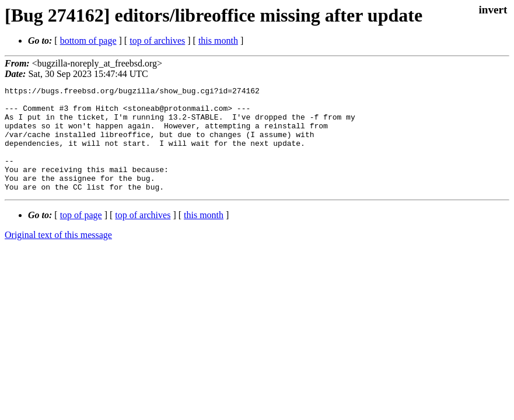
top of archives (157, 41)
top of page (81, 236)
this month (218, 41)
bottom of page (88, 41)
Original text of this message (58, 256)
